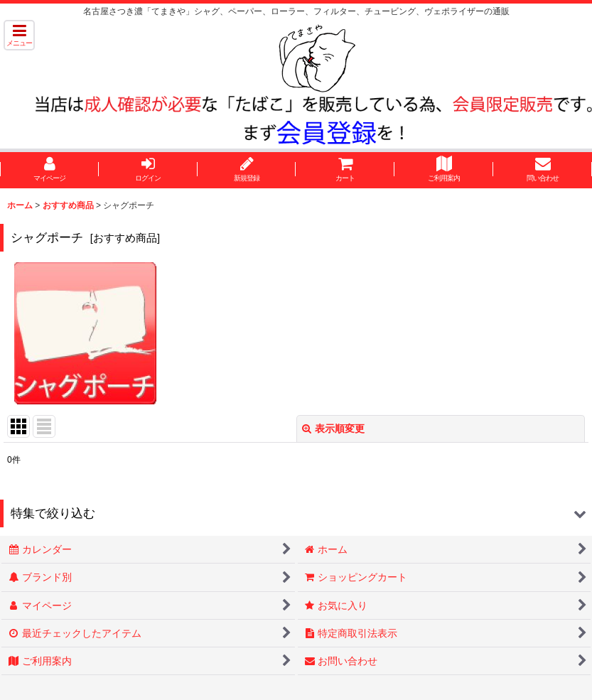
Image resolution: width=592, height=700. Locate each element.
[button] (19, 35)
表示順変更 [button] (333, 429)
